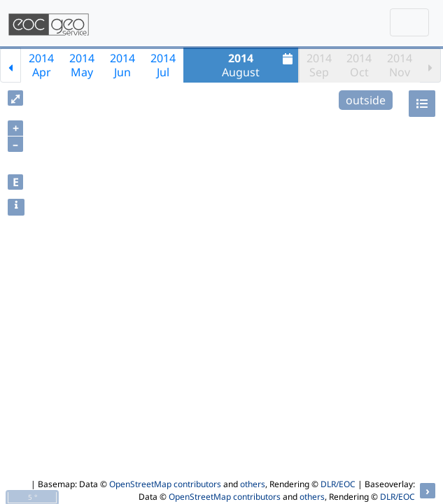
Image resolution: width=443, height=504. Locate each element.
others (253, 484)
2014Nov (400, 65)
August (259, 65)
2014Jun (122, 65)
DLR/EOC (338, 484)
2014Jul (163, 65)
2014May (82, 65)
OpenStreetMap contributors (165, 484)
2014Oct (359, 65)
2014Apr (41, 65)
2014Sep (319, 65)
